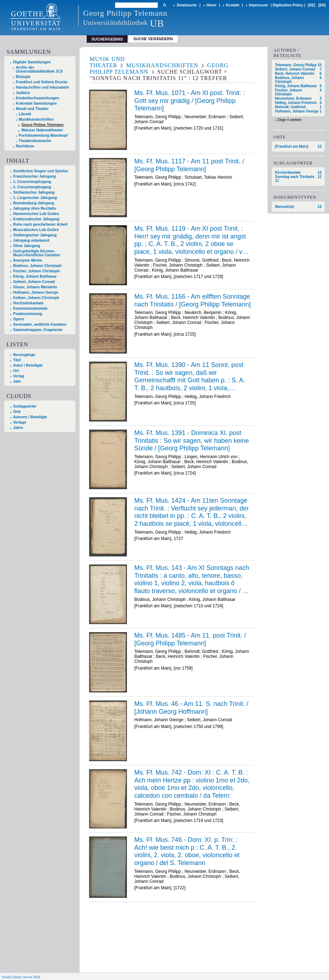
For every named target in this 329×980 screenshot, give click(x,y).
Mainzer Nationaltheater (42, 130)
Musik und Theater (32, 109)
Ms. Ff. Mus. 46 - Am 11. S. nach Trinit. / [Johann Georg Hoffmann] (191, 708)
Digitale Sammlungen (32, 62)
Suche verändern (153, 39)
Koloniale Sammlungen (36, 103)
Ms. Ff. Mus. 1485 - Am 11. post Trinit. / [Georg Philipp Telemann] (190, 639)
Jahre (18, 428)
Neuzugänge (24, 355)
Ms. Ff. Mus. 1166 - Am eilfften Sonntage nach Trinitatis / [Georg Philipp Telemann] (193, 300)
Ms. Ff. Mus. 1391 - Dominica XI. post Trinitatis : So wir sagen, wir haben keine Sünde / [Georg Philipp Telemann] (192, 441)
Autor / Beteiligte (28, 365)
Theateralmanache (35, 141)
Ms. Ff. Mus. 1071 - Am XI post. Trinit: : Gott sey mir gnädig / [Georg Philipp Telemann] (190, 101)
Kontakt (233, 5)
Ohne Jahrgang (27, 246)
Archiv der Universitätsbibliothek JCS (39, 69)
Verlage (20, 422)
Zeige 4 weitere (289, 120)
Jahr (17, 381)
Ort (16, 371)
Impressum (258, 5)
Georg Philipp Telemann (42, 125)
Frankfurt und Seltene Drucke (42, 82)
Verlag (19, 376)
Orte (17, 412)
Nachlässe (25, 146)
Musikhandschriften (36, 119)
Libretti (25, 114)
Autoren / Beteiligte (30, 417)
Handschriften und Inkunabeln (43, 87)
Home (211, 5)
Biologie (23, 77)
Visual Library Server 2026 (21, 977)
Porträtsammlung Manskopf (43, 135)
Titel (17, 360)
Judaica (23, 93)
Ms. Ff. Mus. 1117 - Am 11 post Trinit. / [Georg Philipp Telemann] (189, 165)
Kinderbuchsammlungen (38, 98)
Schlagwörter (25, 406)
